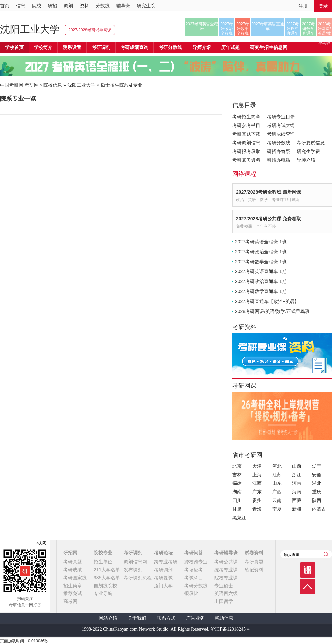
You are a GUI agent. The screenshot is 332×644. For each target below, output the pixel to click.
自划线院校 (105, 586)
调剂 (68, 6)
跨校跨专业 (196, 562)
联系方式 (166, 618)
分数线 (103, 6)
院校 (37, 6)
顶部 (308, 587)
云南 (277, 500)
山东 (277, 483)
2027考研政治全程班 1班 (261, 252)
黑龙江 (239, 518)
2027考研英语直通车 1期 (261, 271)
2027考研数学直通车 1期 (261, 291)
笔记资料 (254, 570)
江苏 (277, 475)
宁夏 (277, 509)
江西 (257, 483)
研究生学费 (308, 151)
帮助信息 (224, 618)
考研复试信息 (311, 143)
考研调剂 (101, 47)
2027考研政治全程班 (227, 29)
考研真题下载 (246, 134)
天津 (257, 466)
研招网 (70, 553)
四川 (237, 500)
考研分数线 (279, 143)
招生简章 (73, 586)
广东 (257, 492)
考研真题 (73, 562)
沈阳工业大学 (30, 29)
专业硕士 (224, 586)
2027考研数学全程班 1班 (261, 262)
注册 (303, 6)
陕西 (317, 500)
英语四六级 (226, 593)
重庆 (317, 492)
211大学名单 (107, 570)
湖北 (317, 483)
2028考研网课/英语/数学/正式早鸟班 (324, 29)
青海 (257, 509)
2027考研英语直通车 (268, 26)
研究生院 (146, 6)
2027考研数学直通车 (309, 29)
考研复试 (163, 578)
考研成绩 (73, 570)
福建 (237, 483)
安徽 (317, 475)
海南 (297, 492)
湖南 (237, 492)
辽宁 (317, 466)
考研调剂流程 (138, 578)
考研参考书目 (246, 125)
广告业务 (195, 618)
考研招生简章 (246, 117)
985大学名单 (107, 578)
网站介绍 (108, 618)
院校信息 (53, 85)
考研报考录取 (246, 151)
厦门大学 (163, 586)
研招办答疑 (279, 151)
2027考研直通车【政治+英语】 (267, 301)
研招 (52, 6)
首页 (5, 6)
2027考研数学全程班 (243, 29)
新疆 (297, 509)
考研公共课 (226, 562)
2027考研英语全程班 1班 (261, 242)
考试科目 (194, 578)
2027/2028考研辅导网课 (90, 30)
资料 (84, 6)
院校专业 (103, 553)
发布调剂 (133, 570)
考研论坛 (163, 553)
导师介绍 (202, 47)
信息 (21, 6)
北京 (237, 466)
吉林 (237, 475)
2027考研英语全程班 (202, 26)
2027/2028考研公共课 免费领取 (269, 219)
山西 (297, 466)
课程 (308, 570)
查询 (326, 554)
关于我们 (137, 618)
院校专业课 (226, 578)
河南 (297, 483)
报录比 (191, 593)
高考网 (70, 601)
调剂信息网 (135, 562)
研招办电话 (279, 160)
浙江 (297, 475)
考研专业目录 (281, 117)
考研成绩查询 (281, 134)
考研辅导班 (226, 553)
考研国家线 (75, 578)
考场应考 (194, 570)
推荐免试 (73, 593)
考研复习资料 (246, 160)
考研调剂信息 (246, 143)
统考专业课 (226, 570)
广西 (277, 492)
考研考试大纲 (281, 125)
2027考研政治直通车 (293, 29)
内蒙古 (319, 509)
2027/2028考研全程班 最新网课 (269, 192)
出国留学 (224, 601)
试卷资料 (254, 553)
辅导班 (123, 6)
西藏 (297, 500)
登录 (323, 6)
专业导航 (103, 593)
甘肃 (237, 509)
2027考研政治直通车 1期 (261, 281)
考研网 (32, 85)
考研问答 (194, 553)
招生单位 (103, 562)
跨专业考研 (166, 562)
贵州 (257, 500)
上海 (257, 475)
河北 (277, 466)
